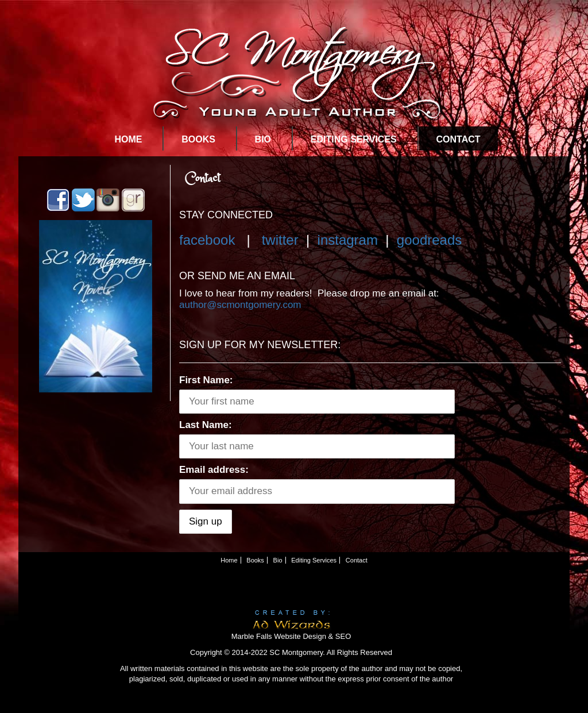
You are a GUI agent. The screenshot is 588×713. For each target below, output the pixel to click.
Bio (263, 139)
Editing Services (354, 139)
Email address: (214, 470)
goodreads (429, 240)
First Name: (206, 380)
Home (128, 139)
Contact (459, 139)
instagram (348, 240)
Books (198, 139)
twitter (280, 240)
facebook (207, 240)
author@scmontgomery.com (240, 305)
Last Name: (206, 425)
